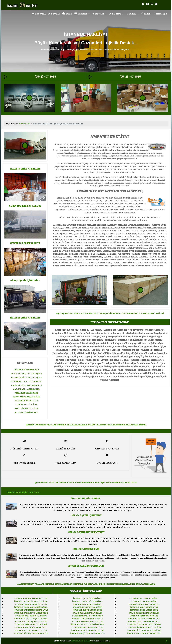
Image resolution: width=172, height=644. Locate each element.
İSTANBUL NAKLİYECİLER (86, 549)
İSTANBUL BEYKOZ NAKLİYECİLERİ (31, 624)
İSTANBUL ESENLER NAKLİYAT (87, 604)
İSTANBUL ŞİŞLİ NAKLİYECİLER (144, 616)
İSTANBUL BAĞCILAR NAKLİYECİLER (31, 607)
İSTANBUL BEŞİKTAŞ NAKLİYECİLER (31, 621)
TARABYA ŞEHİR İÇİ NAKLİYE (25, 169)
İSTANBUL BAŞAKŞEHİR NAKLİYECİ (31, 616)
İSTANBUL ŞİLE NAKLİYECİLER (144, 610)
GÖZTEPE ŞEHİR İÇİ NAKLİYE (25, 243)
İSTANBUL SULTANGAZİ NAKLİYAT (144, 621)
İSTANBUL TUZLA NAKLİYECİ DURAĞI (144, 624)
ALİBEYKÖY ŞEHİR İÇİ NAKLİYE (25, 206)
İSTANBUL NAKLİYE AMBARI (86, 498)
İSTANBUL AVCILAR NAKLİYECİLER (31, 604)
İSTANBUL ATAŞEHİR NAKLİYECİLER (31, 601)
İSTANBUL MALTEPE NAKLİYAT (144, 598)
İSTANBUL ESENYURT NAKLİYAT (87, 607)
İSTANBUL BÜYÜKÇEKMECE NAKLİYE (31, 633)
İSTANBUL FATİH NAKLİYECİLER (87, 613)
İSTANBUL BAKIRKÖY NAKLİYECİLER (31, 613)
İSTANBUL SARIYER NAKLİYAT (144, 607)
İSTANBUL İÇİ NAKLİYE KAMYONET (86, 532)
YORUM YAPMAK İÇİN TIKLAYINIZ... (24, 492)
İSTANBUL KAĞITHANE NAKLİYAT (87, 627)
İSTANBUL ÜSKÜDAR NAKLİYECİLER (144, 630)
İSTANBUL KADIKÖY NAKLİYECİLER (87, 624)
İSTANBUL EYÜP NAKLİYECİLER (87, 610)
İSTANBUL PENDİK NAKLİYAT (144, 601)
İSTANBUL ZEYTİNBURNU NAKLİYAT (144, 633)
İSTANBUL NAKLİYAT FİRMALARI (86, 566)
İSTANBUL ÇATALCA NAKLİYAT (87, 598)
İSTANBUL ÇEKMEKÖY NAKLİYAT (87, 601)
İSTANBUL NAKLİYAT (81, 641)
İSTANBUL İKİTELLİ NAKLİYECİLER (87, 621)
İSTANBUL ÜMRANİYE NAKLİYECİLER (144, 627)
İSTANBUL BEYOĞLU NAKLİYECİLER (31, 630)
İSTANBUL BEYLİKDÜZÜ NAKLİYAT (31, 627)
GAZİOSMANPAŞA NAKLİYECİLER (87, 616)
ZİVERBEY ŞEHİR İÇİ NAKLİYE (25, 318)
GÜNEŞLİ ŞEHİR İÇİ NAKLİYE (25, 280)
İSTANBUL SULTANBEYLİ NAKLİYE (144, 619)
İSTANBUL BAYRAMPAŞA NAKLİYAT (31, 619)
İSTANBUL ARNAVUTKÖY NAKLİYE (31, 598)
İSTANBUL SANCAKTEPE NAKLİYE (144, 604)
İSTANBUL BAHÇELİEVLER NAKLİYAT (31, 610)
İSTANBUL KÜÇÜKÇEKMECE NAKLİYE (87, 633)
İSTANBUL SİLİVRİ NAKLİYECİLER (144, 613)
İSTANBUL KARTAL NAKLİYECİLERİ (87, 630)
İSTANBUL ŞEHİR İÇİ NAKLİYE (86, 515)
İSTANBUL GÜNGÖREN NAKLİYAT (87, 619)
